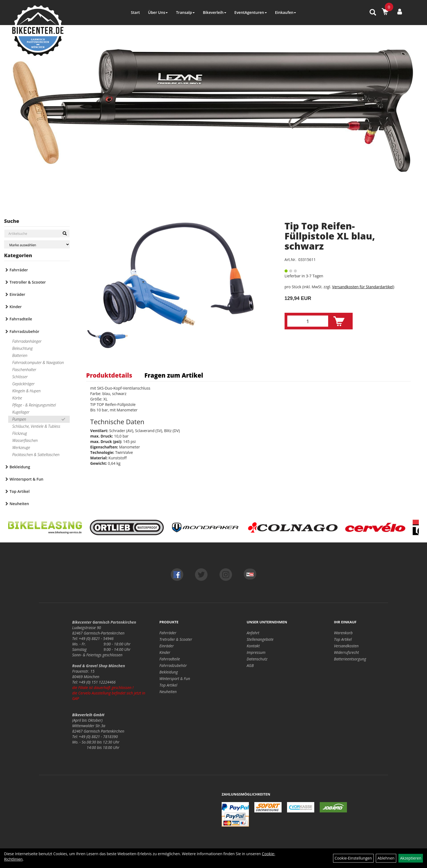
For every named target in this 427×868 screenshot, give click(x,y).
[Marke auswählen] (37, 245)
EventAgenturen (251, 12)
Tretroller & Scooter (28, 282)
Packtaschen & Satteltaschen (36, 455)
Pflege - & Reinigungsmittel (34, 405)
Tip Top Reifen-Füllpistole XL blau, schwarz (330, 236)
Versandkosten (346, 646)
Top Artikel (20, 491)
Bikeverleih (215, 12)
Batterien (20, 355)
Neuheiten (19, 504)
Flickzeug (20, 433)
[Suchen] (65, 233)
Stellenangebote (260, 639)
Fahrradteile (21, 319)
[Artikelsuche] (373, 13)
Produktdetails (109, 375)
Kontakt (253, 646)
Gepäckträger (23, 384)
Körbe (17, 398)
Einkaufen (286, 12)
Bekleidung (20, 467)
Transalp (185, 12)
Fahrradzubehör (24, 331)
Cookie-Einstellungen (353, 858)
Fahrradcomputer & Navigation (38, 362)
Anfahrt (253, 633)
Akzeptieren (411, 858)
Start (135, 12)
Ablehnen (386, 858)
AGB (250, 665)
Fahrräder (19, 270)
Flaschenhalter (24, 370)
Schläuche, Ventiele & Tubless (36, 426)
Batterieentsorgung (350, 659)
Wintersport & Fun (26, 479)
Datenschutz (257, 659)
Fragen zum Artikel (174, 375)
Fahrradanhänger (27, 341)
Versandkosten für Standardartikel (363, 287)
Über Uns (158, 12)
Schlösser (20, 377)
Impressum (256, 652)
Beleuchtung (22, 348)
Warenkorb (343, 633)
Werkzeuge (21, 447)
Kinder (16, 307)
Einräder (17, 294)
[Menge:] (308, 321)
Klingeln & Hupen (26, 391)
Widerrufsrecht (346, 652)
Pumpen (19, 419)
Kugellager (21, 412)
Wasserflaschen (25, 440)
